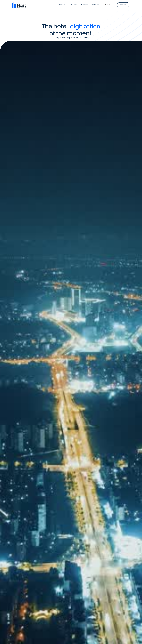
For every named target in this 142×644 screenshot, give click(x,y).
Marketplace (96, 5)
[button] (62, 5)
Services (74, 5)
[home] (19, 5)
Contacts (123, 5)
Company (84, 5)
